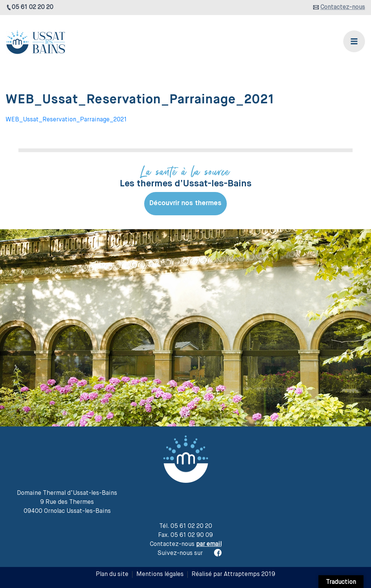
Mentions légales (160, 574)
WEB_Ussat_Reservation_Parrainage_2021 (66, 120)
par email (209, 544)
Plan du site (112, 574)
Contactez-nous (343, 8)
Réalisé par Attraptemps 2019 (233, 574)
